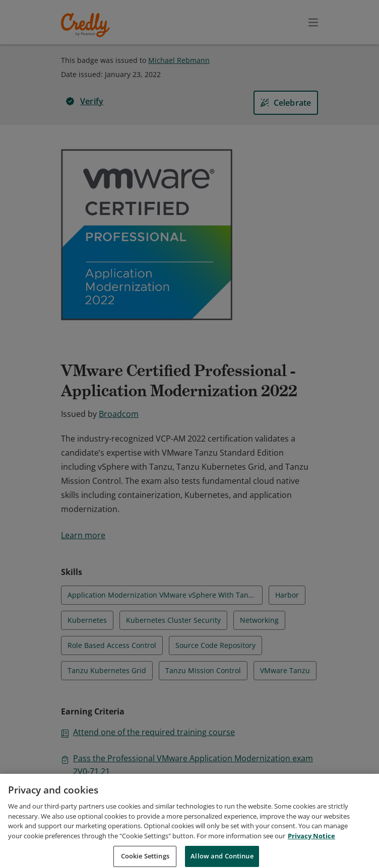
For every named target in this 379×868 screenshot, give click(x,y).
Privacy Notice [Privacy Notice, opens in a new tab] (311, 847)
